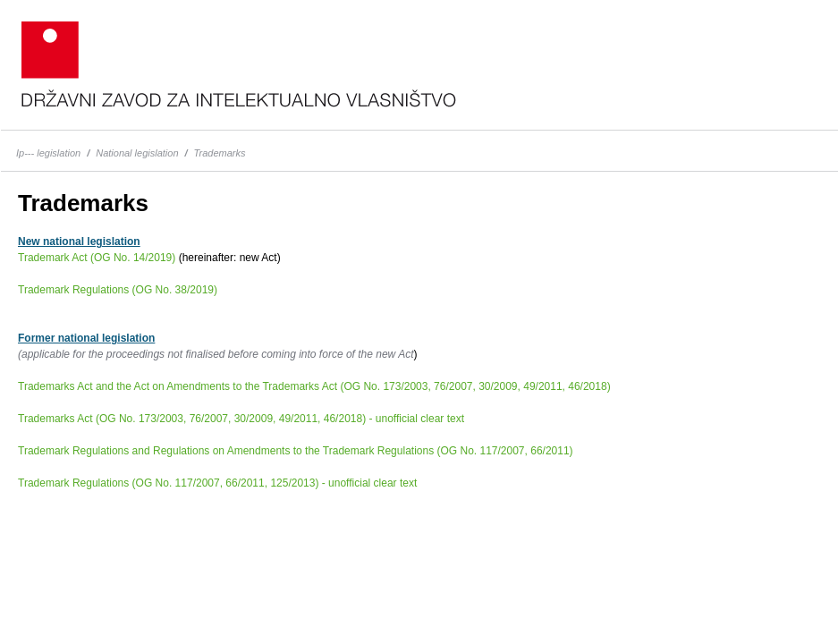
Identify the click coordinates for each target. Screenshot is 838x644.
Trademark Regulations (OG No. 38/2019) (118, 290)
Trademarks (220, 153)
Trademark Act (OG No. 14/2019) (97, 258)
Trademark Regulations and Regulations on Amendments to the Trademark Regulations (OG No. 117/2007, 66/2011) (296, 451)
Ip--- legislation (48, 153)
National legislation (137, 153)
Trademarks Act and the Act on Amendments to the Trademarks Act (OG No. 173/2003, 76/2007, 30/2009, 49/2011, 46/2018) (314, 386)
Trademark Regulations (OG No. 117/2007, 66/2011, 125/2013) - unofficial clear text (217, 483)
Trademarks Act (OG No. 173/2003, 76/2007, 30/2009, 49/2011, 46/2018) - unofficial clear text (241, 419)
